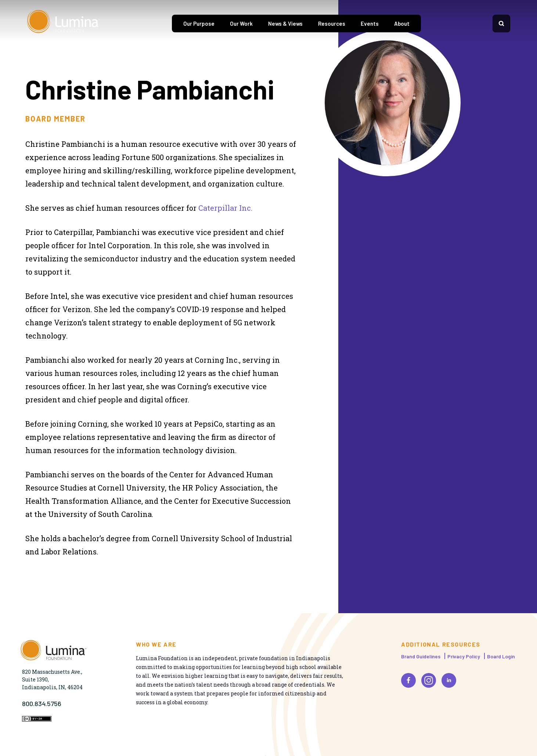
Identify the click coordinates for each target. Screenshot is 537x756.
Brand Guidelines (421, 656)
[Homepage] (64, 23)
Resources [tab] (332, 23)
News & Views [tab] (285, 23)
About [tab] (402, 23)
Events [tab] (370, 23)
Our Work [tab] (241, 23)
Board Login (501, 656)
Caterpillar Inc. (225, 208)
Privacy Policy (464, 656)
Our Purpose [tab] (199, 23)
